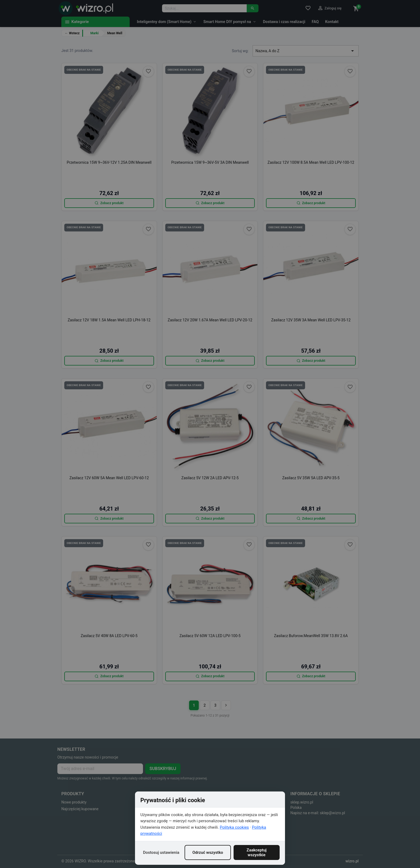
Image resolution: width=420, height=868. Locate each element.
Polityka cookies (235, 827)
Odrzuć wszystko (208, 852)
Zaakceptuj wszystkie (257, 852)
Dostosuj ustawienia (161, 852)
